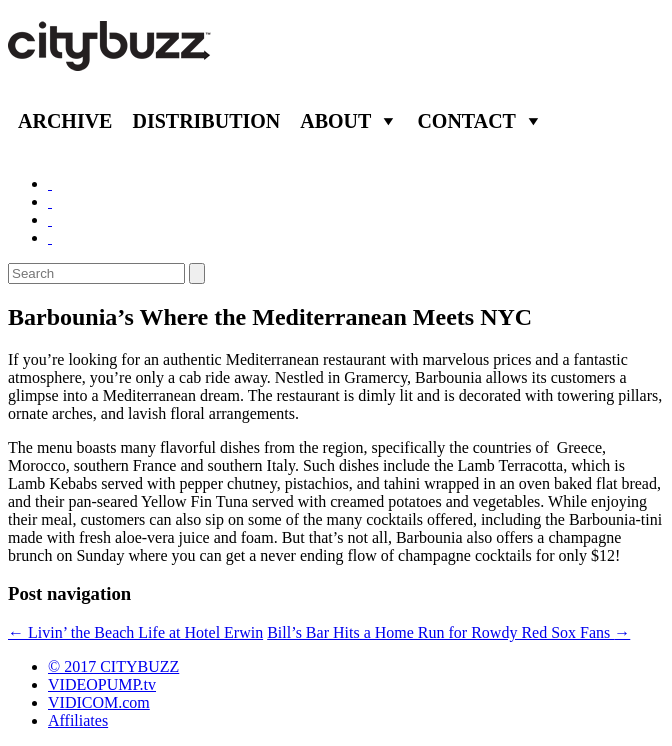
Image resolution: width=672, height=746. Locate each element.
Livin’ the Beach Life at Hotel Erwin (135, 632)
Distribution (206, 121)
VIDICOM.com (99, 702)
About (335, 121)
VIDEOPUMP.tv (102, 684)
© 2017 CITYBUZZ (113, 666)
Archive (65, 121)
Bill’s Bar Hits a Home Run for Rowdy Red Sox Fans (448, 632)
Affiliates (78, 720)
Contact (466, 121)
